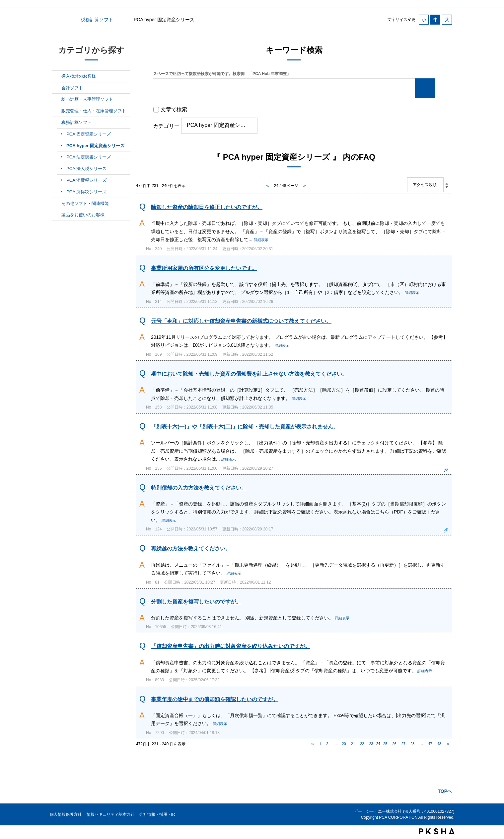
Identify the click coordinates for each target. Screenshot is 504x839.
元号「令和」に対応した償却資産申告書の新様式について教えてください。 (241, 321)
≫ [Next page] (448, 744)
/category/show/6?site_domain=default (57, 88)
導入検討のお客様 (79, 76)
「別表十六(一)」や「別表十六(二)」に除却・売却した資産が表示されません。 (245, 427)
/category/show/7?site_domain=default (57, 99)
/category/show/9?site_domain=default (57, 123)
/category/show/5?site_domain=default (57, 76)
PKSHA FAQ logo (437, 831)
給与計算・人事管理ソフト (87, 99)
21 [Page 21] (353, 744)
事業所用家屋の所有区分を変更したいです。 (204, 268)
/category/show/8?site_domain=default (57, 111)
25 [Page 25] (385, 744)
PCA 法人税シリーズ (86, 169)
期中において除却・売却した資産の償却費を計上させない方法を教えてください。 (249, 374)
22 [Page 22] (362, 744)
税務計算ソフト (97, 20)
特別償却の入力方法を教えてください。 (199, 488)
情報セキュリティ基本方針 (110, 814)
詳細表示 (261, 240)
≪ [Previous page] (312, 744)
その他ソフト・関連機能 (85, 203)
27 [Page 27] (403, 744)
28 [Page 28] (412, 744)
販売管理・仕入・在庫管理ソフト (94, 111)
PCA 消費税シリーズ (86, 180)
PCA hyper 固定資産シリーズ (95, 146)
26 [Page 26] (394, 744)
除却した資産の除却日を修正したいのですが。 (207, 207)
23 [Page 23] (371, 744)
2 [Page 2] (327, 744)
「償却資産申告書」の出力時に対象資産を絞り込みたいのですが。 (231, 646)
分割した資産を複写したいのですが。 (196, 602)
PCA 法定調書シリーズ (89, 157)
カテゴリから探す (56, 20)
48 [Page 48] (439, 744)
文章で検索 (174, 109)
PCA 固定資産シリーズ (89, 134)
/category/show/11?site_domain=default (57, 215)
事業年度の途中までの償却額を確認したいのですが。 (215, 699)
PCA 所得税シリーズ (86, 192)
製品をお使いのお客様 (83, 215)
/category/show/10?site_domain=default (57, 204)
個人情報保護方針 (66, 814)
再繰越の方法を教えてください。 (191, 549)
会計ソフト (72, 88)
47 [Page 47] (430, 744)
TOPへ (445, 791)
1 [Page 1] (320, 744)
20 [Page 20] (344, 744)
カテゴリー (166, 126)
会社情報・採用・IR (157, 814)
